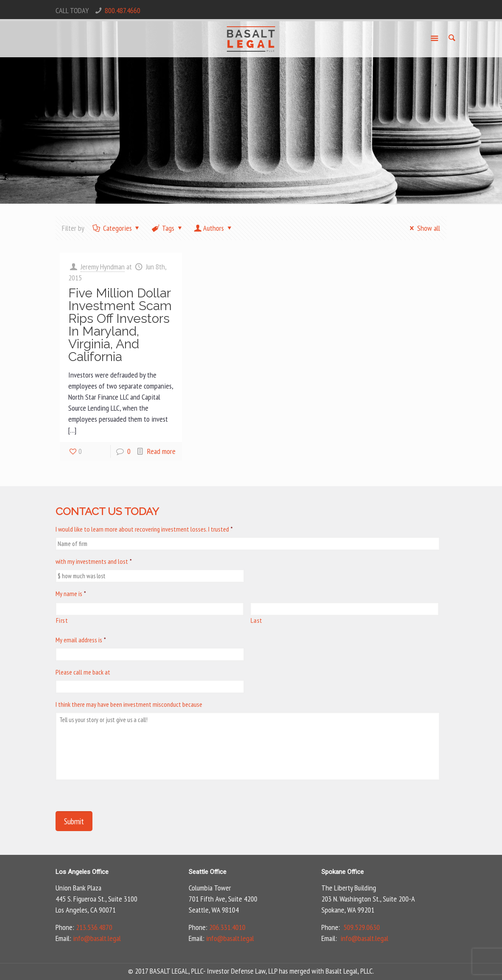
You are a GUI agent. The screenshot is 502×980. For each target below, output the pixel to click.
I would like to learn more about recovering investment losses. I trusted (144, 529)
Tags (167, 228)
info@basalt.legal (97, 938)
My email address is (81, 640)
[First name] (150, 609)
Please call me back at (83, 672)
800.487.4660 (123, 10)
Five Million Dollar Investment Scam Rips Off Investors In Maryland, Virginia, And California (120, 325)
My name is (71, 594)
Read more (161, 451)
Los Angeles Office (82, 872)
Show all (423, 228)
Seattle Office (208, 872)
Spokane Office (343, 872)
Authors (213, 228)
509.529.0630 (362, 927)
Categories (116, 228)
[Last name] (344, 609)
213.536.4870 (94, 927)
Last (257, 620)
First (62, 620)
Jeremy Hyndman (103, 267)
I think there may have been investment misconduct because (129, 704)
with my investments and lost (94, 561)
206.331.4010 (227, 927)
